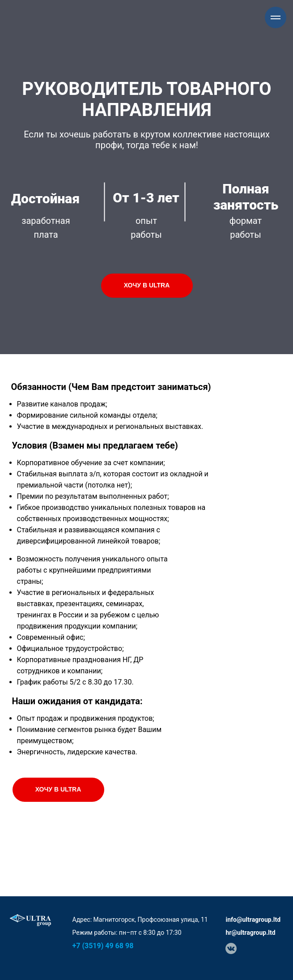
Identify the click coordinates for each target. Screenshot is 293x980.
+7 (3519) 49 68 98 (103, 946)
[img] (231, 948)
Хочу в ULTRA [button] (147, 285)
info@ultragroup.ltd (253, 920)
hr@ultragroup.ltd (251, 933)
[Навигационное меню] (276, 17)
